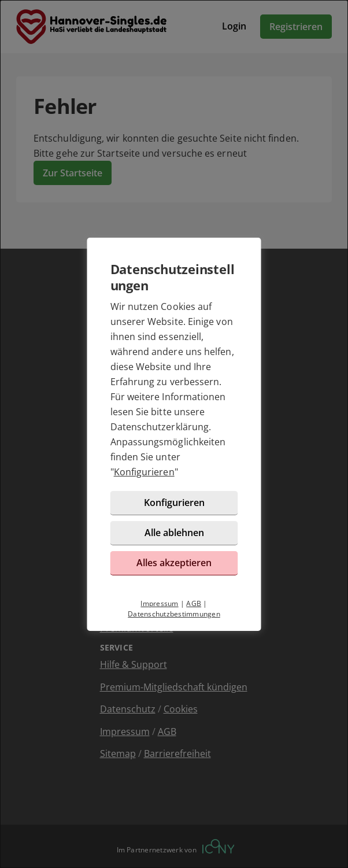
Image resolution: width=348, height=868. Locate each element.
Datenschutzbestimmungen (174, 614)
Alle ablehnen (174, 533)
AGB (194, 603)
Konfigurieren (144, 472)
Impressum (159, 603)
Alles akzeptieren (174, 563)
